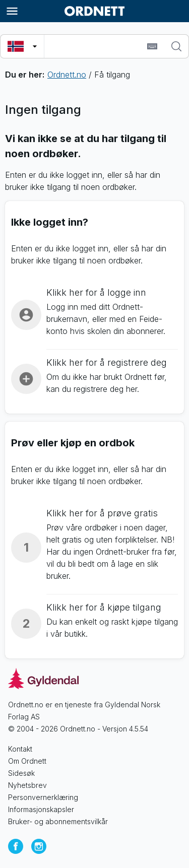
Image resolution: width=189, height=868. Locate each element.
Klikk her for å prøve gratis (102, 513)
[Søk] (176, 46)
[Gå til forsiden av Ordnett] (95, 11)
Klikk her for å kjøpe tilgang (104, 607)
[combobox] (94, 46)
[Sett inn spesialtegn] (152, 46)
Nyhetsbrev (27, 785)
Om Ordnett (27, 761)
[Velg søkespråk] (22, 46)
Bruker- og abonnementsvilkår (58, 821)
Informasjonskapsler (41, 809)
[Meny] (12, 11)
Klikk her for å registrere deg (107, 362)
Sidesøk (21, 773)
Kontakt (20, 749)
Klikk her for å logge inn (96, 292)
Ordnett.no (67, 75)
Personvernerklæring (43, 797)
